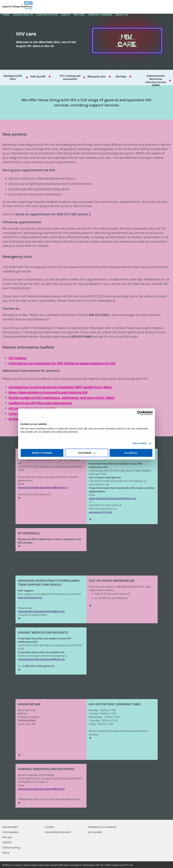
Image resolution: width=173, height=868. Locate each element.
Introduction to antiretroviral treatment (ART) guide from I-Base (60, 387)
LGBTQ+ (66, 15)
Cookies (50, 827)
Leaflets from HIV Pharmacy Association (40, 403)
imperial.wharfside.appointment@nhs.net (112, 498)
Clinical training (100, 15)
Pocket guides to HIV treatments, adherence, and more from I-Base (61, 398)
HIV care (79, 15)
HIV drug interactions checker (32, 408)
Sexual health (23, 15)
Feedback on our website (102, 827)
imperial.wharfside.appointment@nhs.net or (43, 487)
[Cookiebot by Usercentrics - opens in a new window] (139, 413)
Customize (87, 453)
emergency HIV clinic (100, 512)
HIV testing (17, 358)
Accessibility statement (58, 832)
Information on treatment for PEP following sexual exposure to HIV (62, 363)
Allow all (131, 453)
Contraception (47, 15)
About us (122, 15)
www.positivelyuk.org (30, 598)
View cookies (139, 443)
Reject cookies (42, 453)
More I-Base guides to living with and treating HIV (48, 392)
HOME (6, 15)
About (6, 853)
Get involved (95, 832)
